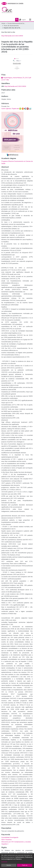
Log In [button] (24, 20)
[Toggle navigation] (30, 20)
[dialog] (17, 861)
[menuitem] (20, 20)
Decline (9, 865)
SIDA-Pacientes (7, 840)
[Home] (8, 10)
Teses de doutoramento (11, 26)
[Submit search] (17, 20)
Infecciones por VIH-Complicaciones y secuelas (16, 842)
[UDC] (13, 4)
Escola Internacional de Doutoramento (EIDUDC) (17, 23)
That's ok (25, 865)
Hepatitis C (5, 844)
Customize (4, 862)
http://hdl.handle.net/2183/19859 (12, 36)
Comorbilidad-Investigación (10, 837)
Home (3, 23)
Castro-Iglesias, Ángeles (9, 109)
